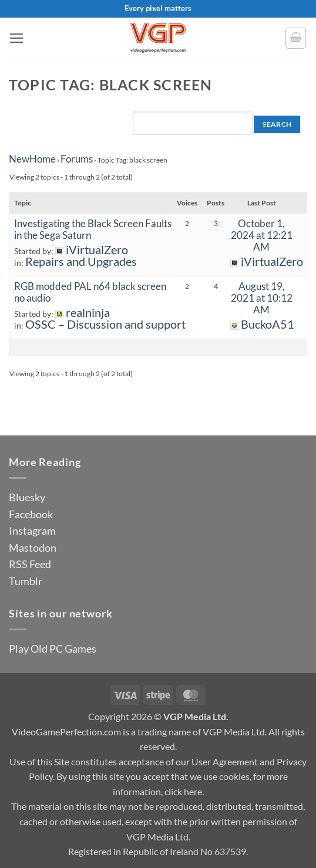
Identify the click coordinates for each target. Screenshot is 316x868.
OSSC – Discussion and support (105, 324)
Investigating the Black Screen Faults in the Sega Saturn (93, 229)
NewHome (32, 159)
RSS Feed (30, 564)
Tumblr (26, 581)
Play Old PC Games (53, 649)
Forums (77, 159)
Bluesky (27, 497)
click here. (184, 791)
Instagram (32, 531)
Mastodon (33, 548)
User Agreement (225, 761)
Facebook (31, 514)
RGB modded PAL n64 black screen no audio (90, 292)
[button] (17, 38)
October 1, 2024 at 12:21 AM (262, 235)
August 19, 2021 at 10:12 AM (262, 298)
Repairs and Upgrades (81, 261)
